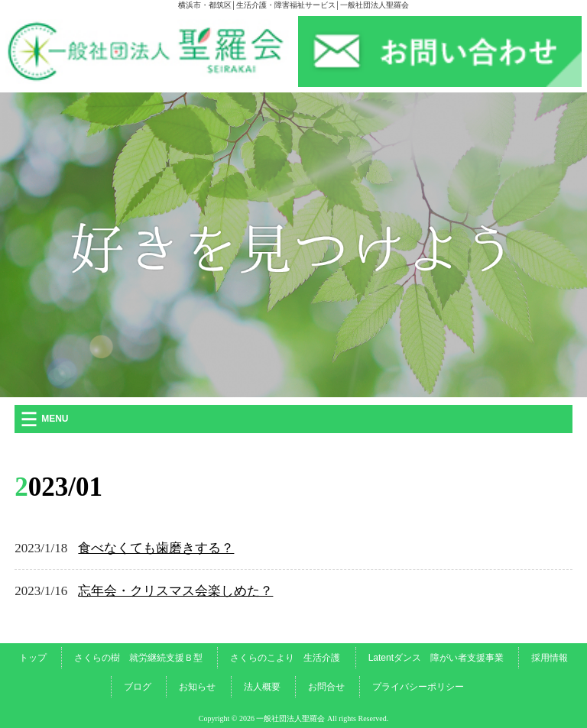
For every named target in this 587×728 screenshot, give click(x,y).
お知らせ (197, 687)
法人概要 (262, 687)
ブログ (138, 687)
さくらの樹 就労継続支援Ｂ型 (138, 658)
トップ (33, 658)
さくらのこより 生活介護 (285, 658)
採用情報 (550, 658)
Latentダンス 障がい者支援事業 (436, 658)
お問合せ (326, 687)
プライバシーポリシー (418, 687)
